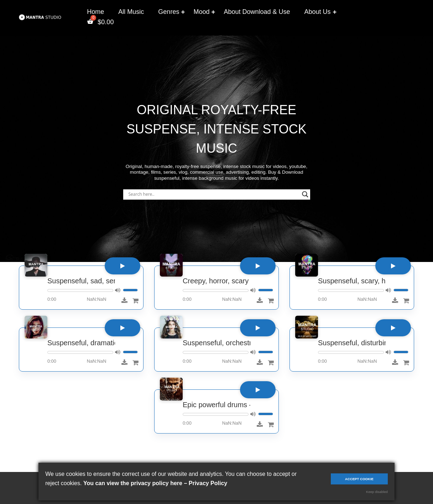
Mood (201, 12)
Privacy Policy (208, 483)
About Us (318, 12)
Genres (169, 12)
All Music (131, 12)
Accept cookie (359, 479)
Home (95, 12)
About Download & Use (257, 12)
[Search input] (213, 194)
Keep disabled (377, 492)
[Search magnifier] (305, 194)
